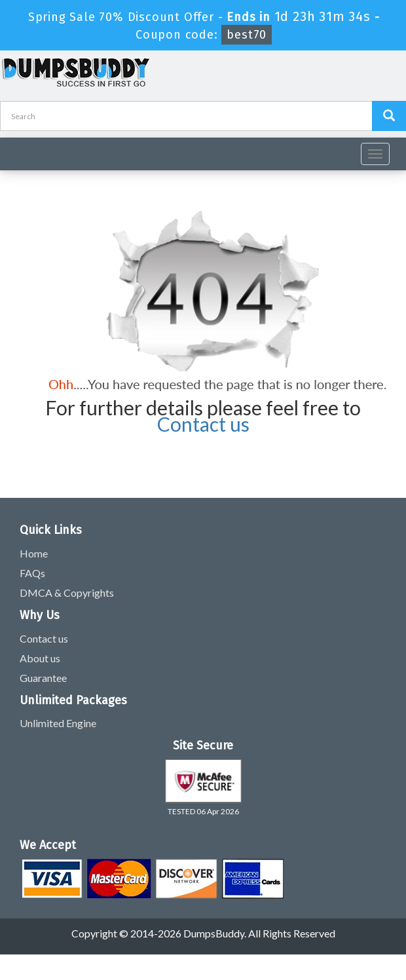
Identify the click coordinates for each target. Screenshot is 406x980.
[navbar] (16, 149)
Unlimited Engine (58, 723)
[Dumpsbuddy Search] (389, 116)
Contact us (203, 424)
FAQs (32, 573)
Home (34, 553)
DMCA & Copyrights (67, 593)
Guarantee (43, 678)
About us (40, 658)
